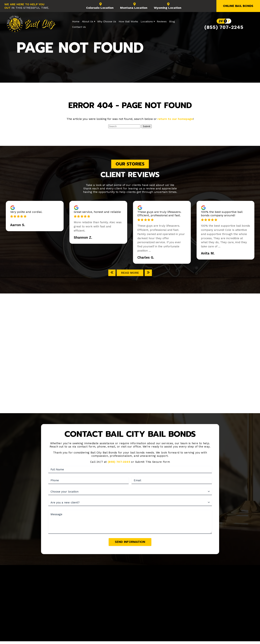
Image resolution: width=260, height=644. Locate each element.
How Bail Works (128, 21)
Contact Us (79, 27)
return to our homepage (175, 119)
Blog (172, 21)
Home (76, 21)
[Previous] (112, 273)
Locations (147, 21)
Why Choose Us (107, 21)
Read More (130, 273)
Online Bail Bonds (238, 6)
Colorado (100, 6)
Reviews (162, 21)
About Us (88, 21)
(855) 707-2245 (224, 27)
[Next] (148, 273)
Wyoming (168, 6)
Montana (134, 6)
